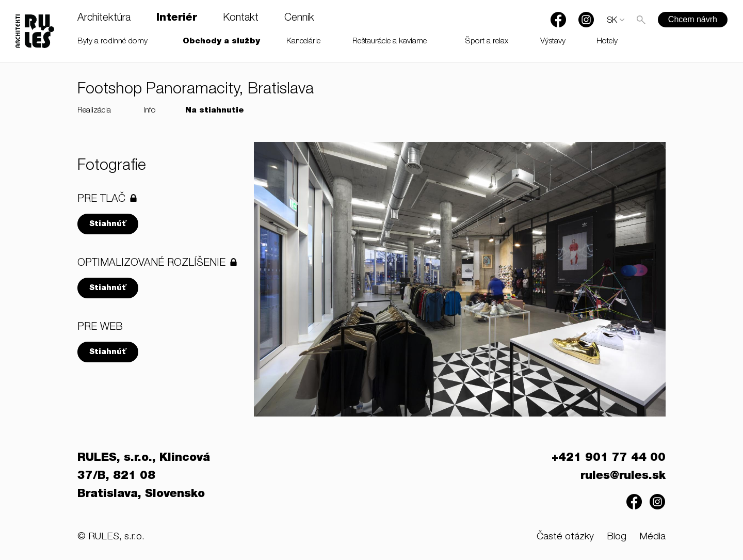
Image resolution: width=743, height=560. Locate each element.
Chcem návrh (693, 19)
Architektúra (104, 19)
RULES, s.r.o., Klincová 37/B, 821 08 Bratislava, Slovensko (144, 476)
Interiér (177, 19)
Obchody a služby (221, 42)
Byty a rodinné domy (112, 42)
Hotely (607, 42)
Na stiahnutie (215, 111)
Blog (617, 537)
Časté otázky (565, 537)
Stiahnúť (108, 224)
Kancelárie (303, 42)
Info (150, 111)
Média (652, 537)
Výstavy (553, 42)
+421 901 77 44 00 (609, 458)
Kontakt (241, 19)
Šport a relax (487, 42)
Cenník (299, 19)
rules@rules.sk (623, 476)
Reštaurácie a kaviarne (390, 42)
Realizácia (94, 111)
